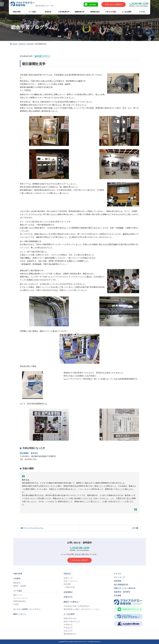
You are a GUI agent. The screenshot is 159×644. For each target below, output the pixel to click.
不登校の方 (68, 625)
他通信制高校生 (20, 601)
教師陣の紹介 (95, 12)
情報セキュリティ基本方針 (125, 588)
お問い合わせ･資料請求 (113, 4)
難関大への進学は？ (72, 602)
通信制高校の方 (70, 634)
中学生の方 (68, 628)
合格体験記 (68, 592)
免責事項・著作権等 (122, 592)
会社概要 (118, 596)
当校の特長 (17, 12)
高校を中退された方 (72, 621)
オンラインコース (20, 598)
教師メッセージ (20, 614)
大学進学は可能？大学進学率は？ (77, 606)
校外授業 (30, 44)
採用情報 (118, 581)
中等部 (16, 604)
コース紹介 (32, 12)
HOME (15, 44)
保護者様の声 (79, 12)
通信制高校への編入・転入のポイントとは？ (82, 609)
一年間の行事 (69, 587)
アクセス (142, 12)
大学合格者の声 (64, 12)
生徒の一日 (68, 578)
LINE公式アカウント (129, 609)
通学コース (18, 595)
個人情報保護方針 (121, 585)
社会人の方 (68, 631)
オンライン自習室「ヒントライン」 (28, 609)
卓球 (134, 528)
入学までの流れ (111, 12)
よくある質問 (127, 12)
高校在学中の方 (70, 618)
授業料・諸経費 (20, 586)
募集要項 (17, 583)
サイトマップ (119, 577)
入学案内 (17, 578)
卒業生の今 (68, 597)
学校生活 (48, 12)
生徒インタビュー (71, 581)
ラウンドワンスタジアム (33, 528)
